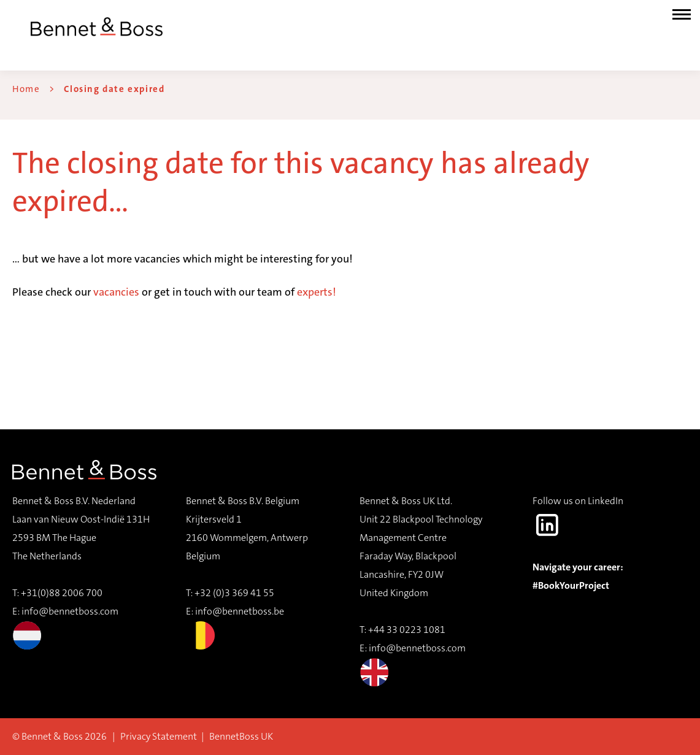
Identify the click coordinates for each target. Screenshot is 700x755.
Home (26, 89)
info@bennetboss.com (65, 627)
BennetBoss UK (241, 736)
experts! (317, 292)
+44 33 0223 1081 (407, 630)
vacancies (116, 292)
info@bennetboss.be (240, 611)
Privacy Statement (159, 736)
